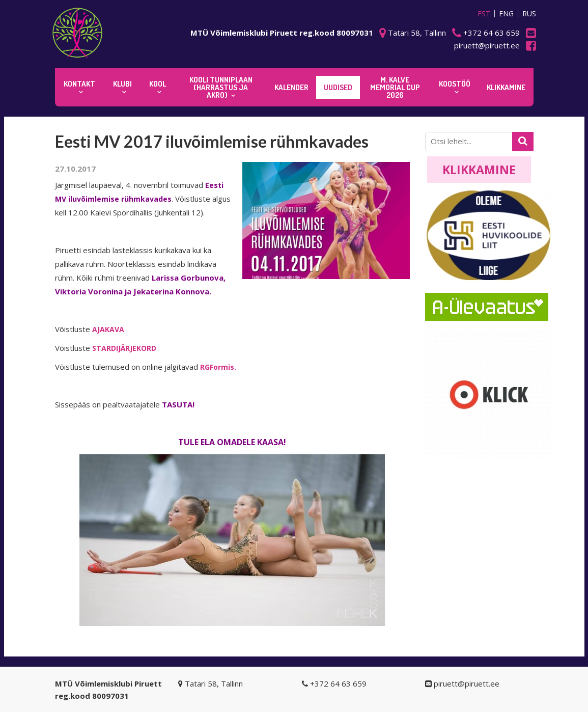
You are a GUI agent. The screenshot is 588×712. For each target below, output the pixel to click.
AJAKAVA (108, 329)
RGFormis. (218, 367)
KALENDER (291, 87)
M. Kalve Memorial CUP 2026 (395, 87)
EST (484, 14)
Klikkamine (479, 170)
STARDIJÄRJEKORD (124, 348)
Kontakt (79, 84)
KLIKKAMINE (506, 87)
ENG (506, 14)
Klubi (122, 84)
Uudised (338, 87)
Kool (158, 84)
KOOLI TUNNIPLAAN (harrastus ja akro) (221, 87)
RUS (529, 14)
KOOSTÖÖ (455, 84)
